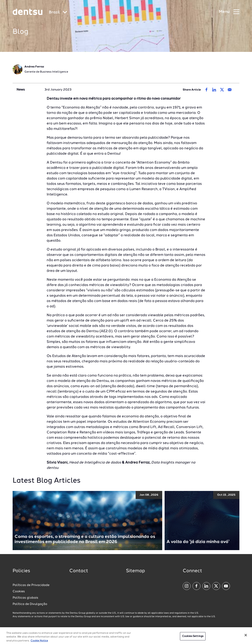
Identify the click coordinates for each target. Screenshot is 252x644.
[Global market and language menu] (58, 13)
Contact (79, 571)
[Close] (246, 638)
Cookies (19, 592)
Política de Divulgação (30, 604)
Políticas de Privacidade (31, 585)
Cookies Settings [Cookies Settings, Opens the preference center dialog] (193, 639)
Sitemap (135, 571)
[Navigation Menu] (229, 12)
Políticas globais (25, 598)
